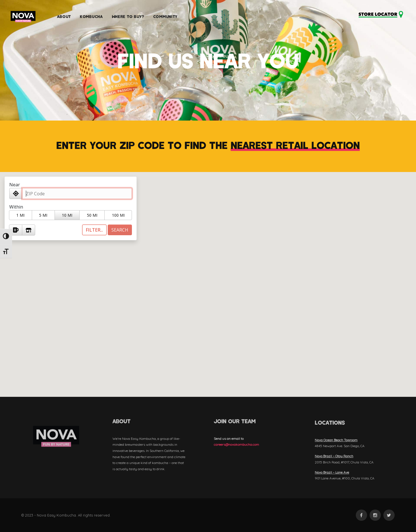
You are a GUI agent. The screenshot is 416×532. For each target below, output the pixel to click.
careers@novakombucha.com (236, 444)
